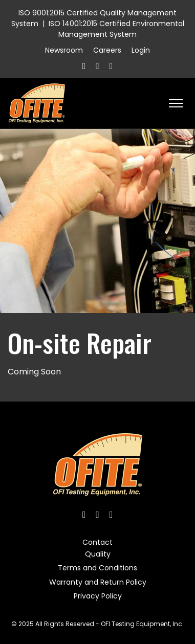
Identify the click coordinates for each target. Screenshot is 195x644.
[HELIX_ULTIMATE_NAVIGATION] (176, 103)
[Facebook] (84, 66)
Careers (107, 50)
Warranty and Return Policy (98, 582)
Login (141, 50)
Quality (98, 554)
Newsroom (64, 50)
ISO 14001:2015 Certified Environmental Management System (116, 29)
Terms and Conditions (97, 568)
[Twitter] (97, 66)
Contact (97, 542)
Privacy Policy (98, 596)
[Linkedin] (111, 66)
